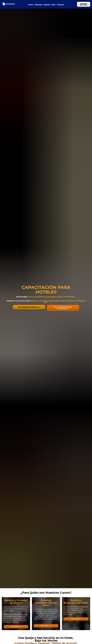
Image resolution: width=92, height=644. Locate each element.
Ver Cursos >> (46, 626)
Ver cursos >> (16, 627)
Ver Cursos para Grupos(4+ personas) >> (63, 308)
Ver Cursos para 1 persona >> (29, 307)
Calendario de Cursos (84, 4)
